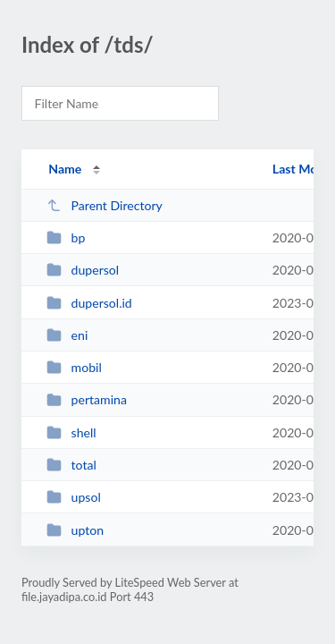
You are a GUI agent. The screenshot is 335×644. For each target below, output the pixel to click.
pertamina (87, 399)
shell (71, 432)
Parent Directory (105, 205)
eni (67, 335)
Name (65, 169)
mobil (74, 367)
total (71, 465)
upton (75, 530)
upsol (74, 497)
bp (66, 237)
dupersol (83, 270)
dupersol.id (89, 303)
